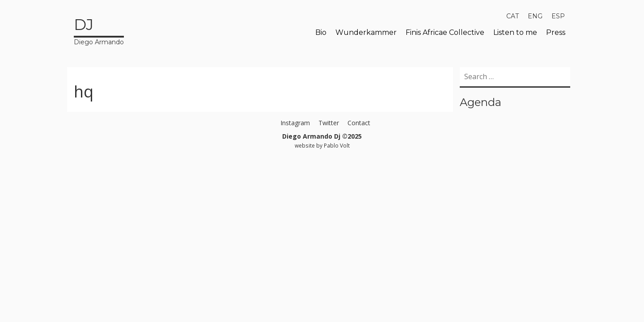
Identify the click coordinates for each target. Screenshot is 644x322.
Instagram (295, 123)
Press (556, 32)
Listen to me (515, 32)
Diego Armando (99, 30)
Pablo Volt (337, 145)
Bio (321, 32)
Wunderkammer (366, 32)
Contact (359, 123)
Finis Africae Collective (445, 32)
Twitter (329, 123)
